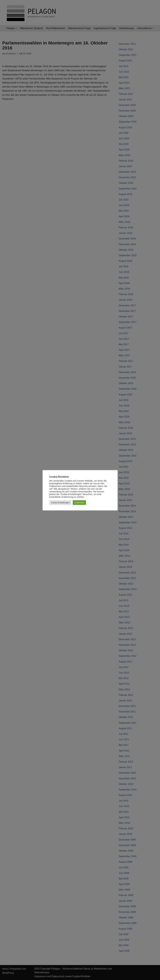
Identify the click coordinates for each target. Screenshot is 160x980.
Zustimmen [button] (79, 503)
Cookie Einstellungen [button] (60, 503)
